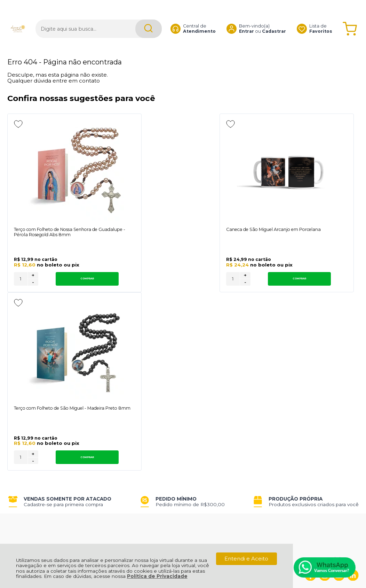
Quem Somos (26, 406)
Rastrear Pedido (177, 422)
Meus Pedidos (174, 406)
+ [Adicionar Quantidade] (33, 288)
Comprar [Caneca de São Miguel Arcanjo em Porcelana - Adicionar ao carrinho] (192, 291)
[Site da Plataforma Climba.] (183, 539)
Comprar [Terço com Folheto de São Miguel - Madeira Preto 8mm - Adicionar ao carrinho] (323, 291)
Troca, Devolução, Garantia (112, 406)
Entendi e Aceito (246, 559)
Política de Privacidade (157, 576)
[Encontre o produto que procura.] (149, 17)
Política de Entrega (33, 422)
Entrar (246, 19)
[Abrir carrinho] (350, 17)
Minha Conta (172, 414)
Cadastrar (274, 19)
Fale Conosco (25, 429)
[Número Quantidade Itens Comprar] (21, 291)
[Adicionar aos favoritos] (18, 124)
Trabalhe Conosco (101, 422)
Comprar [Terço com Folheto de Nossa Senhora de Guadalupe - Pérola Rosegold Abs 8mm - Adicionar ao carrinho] (61, 291)
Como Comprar (97, 414)
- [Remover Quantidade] (33, 295)
